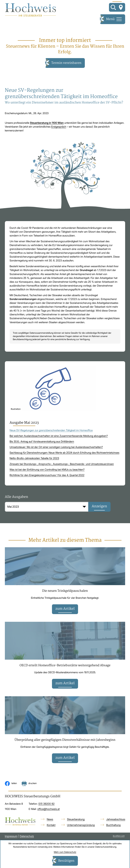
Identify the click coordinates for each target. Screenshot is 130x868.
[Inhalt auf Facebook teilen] (11, 784)
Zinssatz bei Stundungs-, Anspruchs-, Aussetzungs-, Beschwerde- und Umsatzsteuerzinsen (62, 464)
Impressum (11, 837)
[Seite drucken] (29, 784)
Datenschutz (27, 837)
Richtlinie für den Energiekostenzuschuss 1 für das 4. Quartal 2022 (47, 475)
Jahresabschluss (116, 820)
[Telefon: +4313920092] (46, 804)
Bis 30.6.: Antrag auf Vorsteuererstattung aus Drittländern (42, 442)
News (50, 820)
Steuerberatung (76, 820)
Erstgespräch (59, 127)
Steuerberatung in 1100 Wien (47, 123)
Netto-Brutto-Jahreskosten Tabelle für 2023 (34, 458)
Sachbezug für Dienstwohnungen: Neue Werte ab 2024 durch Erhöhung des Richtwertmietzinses (64, 453)
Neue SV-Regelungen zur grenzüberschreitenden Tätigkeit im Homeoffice (51, 431)
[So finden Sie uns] (121, 7)
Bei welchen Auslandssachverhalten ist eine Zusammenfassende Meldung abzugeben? (59, 436)
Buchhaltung (113, 825)
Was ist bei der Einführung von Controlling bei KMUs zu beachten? (47, 470)
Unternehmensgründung (81, 825)
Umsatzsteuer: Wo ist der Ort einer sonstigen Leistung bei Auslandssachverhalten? (56, 447)
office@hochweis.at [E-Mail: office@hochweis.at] (48, 810)
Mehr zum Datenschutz (65, 852)
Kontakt (51, 825)
